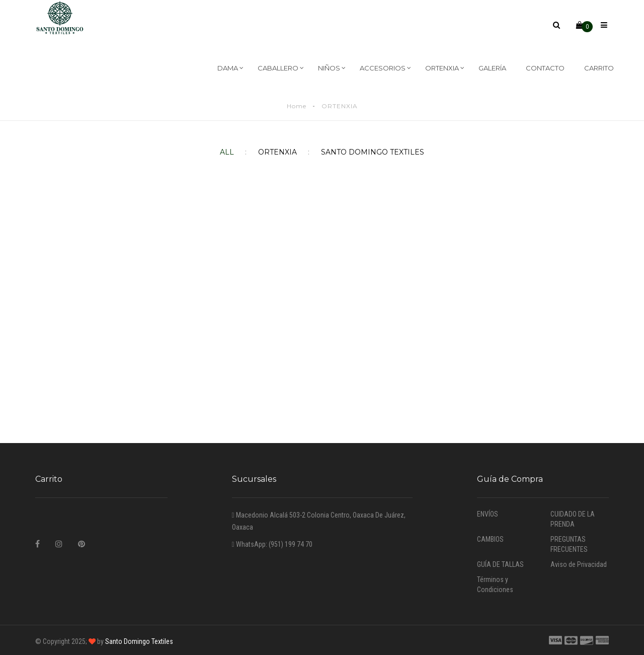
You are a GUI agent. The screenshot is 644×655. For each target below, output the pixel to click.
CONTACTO (545, 68)
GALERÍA (492, 68)
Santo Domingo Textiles (138, 641)
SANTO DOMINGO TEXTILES (364, 152)
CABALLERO (281, 68)
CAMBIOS (490, 539)
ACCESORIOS (385, 68)
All (227, 152)
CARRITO (599, 68)
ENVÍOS (488, 514)
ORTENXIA (445, 68)
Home (297, 106)
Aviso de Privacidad (579, 564)
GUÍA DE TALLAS (500, 564)
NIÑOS (332, 68)
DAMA (230, 68)
